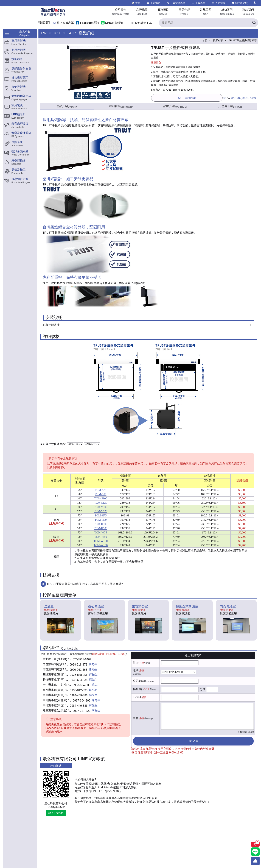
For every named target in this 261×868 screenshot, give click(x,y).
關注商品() (240, 3)
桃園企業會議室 (187, 606)
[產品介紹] (184, 12)
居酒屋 (49, 606)
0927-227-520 (82, 711)
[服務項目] (163, 12)
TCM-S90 (101, 494)
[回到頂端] (255, 861)
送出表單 (193, 741)
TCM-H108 (101, 528)
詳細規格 (121, 106)
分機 (203, 689)
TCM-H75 (101, 515)
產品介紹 (67, 106)
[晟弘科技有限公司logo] (53, 15)
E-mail (137, 697)
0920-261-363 (78, 670)
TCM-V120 (101, 511)
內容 (136, 718)
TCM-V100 (101, 507)
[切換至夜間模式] (255, 3)
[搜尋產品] (209, 23)
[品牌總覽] (142, 12)
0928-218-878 (78, 665)
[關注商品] (255, 844)
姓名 (136, 663)
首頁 (136, 3)
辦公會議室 (96, 606)
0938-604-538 (79, 680)
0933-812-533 (79, 690)
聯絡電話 (139, 689)
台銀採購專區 (176, 3)
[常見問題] (206, 12)
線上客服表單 (65, 23)
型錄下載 (230, 107)
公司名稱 (139, 681)
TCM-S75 (101, 490)
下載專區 (198, 3)
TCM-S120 (101, 503)
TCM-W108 (101, 545)
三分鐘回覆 (187, 98)
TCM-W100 (101, 541)
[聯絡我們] (248, 12)
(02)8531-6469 (247, 98)
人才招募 (218, 3)
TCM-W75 (101, 532)
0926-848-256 (79, 675)
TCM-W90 (101, 537)
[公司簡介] (121, 12)
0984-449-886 (79, 695)
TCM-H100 (101, 524)
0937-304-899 (82, 701)
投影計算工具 (141, 23)
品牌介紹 (175, 106)
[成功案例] (227, 12)
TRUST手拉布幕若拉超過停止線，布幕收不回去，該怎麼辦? (85, 584)
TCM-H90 (101, 520)
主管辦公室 (140, 606)
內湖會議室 (228, 606)
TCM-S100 (101, 498)
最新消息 (153, 3)
